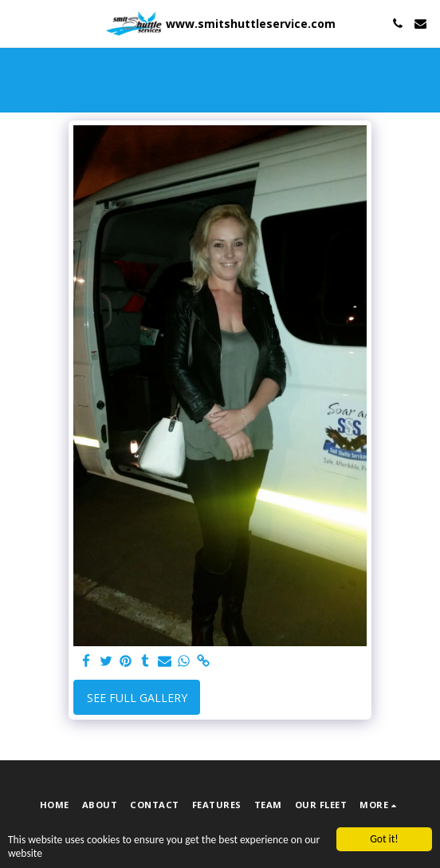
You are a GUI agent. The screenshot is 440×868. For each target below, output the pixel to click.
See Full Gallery (137, 698)
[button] (18, 23)
